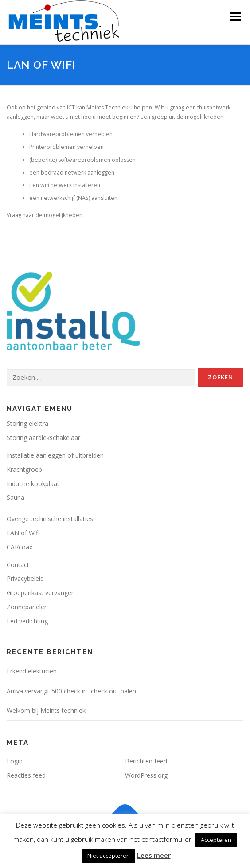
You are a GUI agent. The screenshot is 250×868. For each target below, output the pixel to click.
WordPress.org (146, 775)
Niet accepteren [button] (109, 856)
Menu (235, 17)
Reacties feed (26, 775)
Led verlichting (27, 621)
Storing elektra (27, 423)
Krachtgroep (24, 469)
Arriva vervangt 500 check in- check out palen (71, 691)
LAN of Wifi (23, 533)
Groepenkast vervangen (41, 593)
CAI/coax (20, 547)
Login (15, 761)
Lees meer (154, 855)
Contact (18, 565)
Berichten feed (146, 761)
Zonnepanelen (27, 607)
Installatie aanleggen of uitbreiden (55, 455)
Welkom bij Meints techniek (46, 710)
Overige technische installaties (50, 519)
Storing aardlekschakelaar (43, 438)
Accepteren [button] (216, 840)
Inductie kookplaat (33, 484)
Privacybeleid (25, 578)
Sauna (16, 497)
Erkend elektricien (32, 671)
